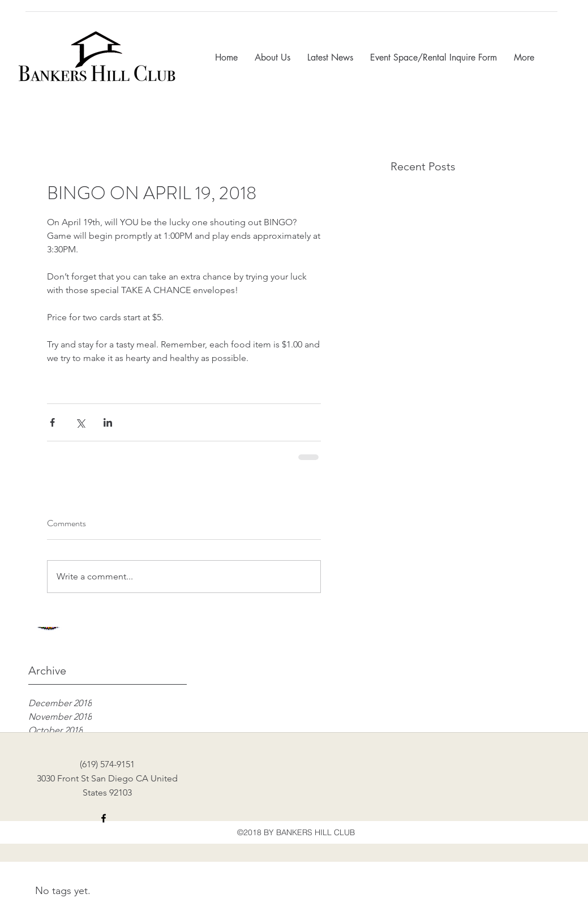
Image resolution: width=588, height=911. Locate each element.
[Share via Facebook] (52, 422)
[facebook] (104, 818)
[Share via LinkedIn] (108, 422)
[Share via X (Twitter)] (80, 422)
